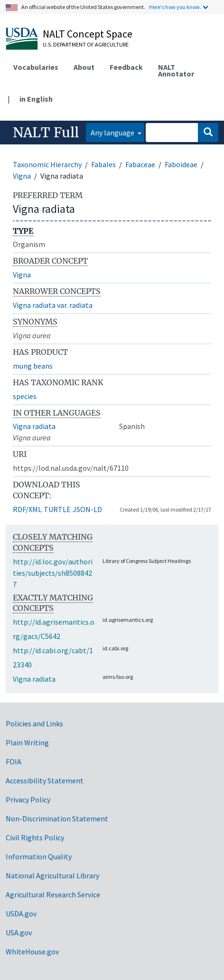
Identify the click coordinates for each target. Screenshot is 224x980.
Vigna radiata (34, 426)
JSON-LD (87, 509)
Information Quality (39, 856)
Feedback (126, 67)
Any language (113, 133)
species (25, 396)
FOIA (14, 761)
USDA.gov (21, 913)
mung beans (33, 366)
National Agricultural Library (52, 875)
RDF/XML (27, 509)
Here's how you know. (175, 7)
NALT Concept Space (88, 34)
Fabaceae (140, 164)
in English (36, 99)
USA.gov (19, 932)
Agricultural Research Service (53, 894)
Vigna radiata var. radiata (53, 305)
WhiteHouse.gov (32, 951)
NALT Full (46, 133)
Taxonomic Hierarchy (47, 164)
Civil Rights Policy (35, 837)
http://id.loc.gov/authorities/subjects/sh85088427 (53, 573)
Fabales (103, 164)
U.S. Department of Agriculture (86, 44)
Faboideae (181, 164)
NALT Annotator (176, 70)
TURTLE (57, 509)
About (84, 67)
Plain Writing (27, 742)
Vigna (22, 176)
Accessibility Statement (45, 780)
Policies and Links (34, 723)
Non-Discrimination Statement (57, 818)
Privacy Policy (28, 799)
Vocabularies (36, 67)
